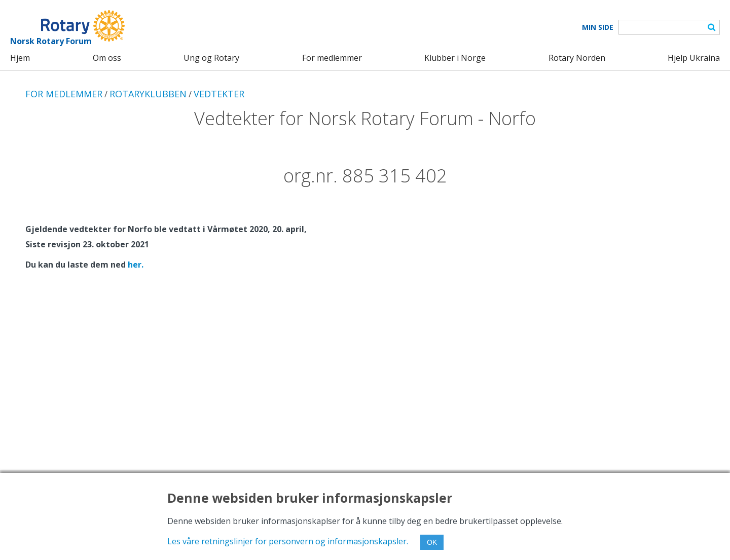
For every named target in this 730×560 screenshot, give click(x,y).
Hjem (20, 58)
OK (432, 542)
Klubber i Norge (455, 58)
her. (136, 265)
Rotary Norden (577, 58)
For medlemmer (332, 58)
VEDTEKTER (219, 94)
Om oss (107, 58)
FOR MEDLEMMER (64, 94)
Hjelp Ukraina (694, 58)
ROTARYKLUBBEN (148, 94)
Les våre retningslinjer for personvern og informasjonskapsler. (288, 541)
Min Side (598, 27)
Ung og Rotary (211, 58)
